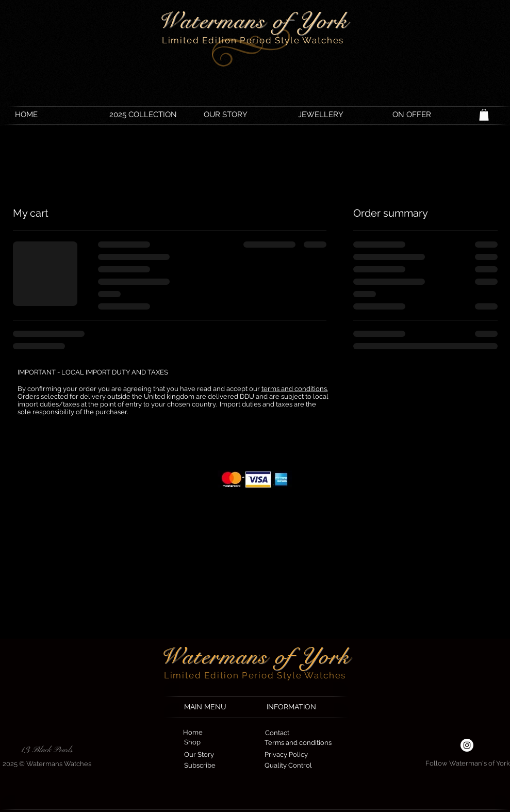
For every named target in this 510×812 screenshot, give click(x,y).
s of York (305, 656)
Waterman (209, 656)
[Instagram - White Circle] (467, 745)
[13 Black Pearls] (47, 750)
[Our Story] (199, 755)
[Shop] (192, 743)
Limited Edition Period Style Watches (253, 40)
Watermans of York (253, 21)
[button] (484, 115)
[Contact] (277, 733)
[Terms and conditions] (298, 743)
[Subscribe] (200, 766)
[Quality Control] (288, 766)
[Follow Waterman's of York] (468, 764)
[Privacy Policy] (286, 755)
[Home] (193, 733)
